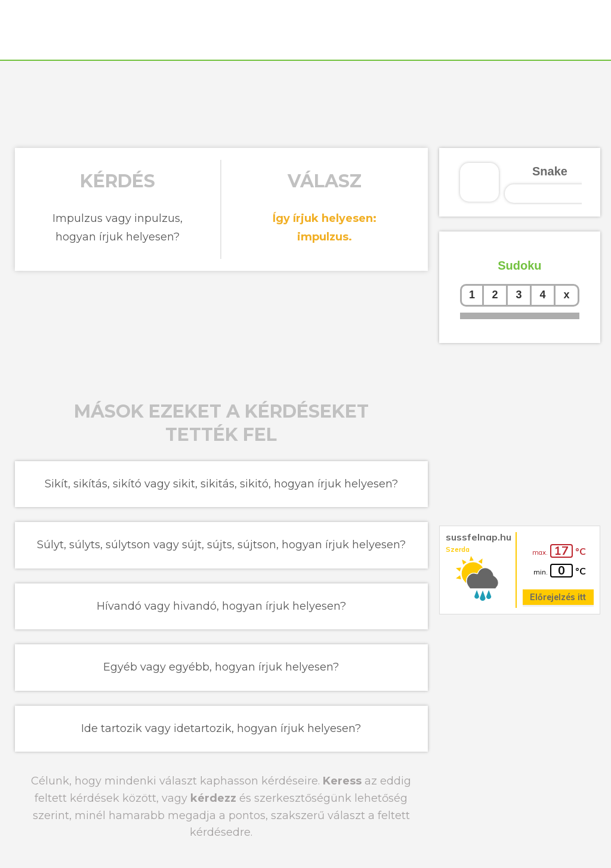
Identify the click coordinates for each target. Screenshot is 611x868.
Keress (342, 781)
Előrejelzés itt (558, 597)
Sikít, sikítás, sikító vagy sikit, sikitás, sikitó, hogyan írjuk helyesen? (221, 484)
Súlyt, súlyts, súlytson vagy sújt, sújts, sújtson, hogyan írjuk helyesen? (221, 545)
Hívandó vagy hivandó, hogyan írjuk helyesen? (221, 606)
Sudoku (519, 265)
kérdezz (213, 798)
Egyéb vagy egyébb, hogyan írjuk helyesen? (221, 667)
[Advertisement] (305, 103)
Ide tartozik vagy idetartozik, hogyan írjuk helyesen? (221, 728)
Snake (550, 171)
